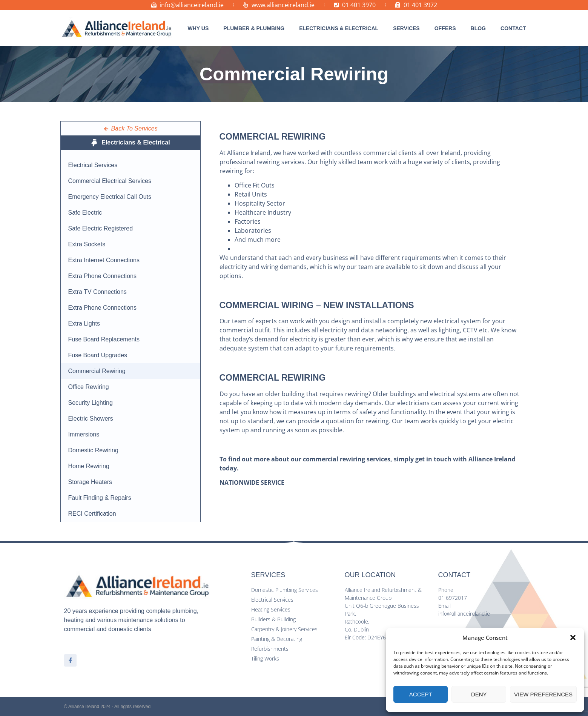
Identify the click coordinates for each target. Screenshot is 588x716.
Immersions (84, 434)
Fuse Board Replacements (104, 339)
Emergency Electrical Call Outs (110, 197)
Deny (479, 694)
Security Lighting (91, 403)
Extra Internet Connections (104, 260)
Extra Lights (84, 323)
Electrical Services (93, 165)
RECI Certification (92, 514)
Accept (421, 694)
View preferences (543, 694)
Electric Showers (91, 419)
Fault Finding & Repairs (100, 498)
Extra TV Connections (97, 292)
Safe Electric (85, 213)
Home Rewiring (89, 466)
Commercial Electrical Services (110, 181)
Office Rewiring (89, 387)
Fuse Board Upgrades (98, 355)
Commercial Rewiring (97, 371)
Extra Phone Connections (102, 276)
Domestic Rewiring (93, 450)
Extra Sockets (87, 244)
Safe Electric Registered (101, 228)
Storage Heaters (90, 482)
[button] (573, 638)
